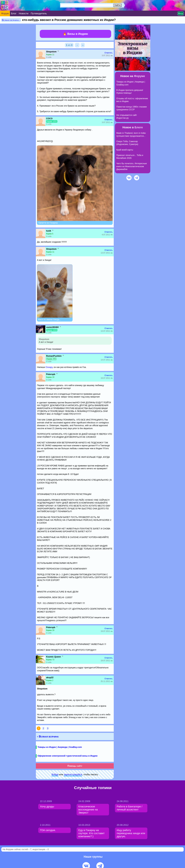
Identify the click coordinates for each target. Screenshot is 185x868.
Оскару (49, 367)
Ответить (109, 53)
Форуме (139, 76)
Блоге (139, 127)
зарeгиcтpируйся (73, 774)
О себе (49, 57)
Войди (55, 774)
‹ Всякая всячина (48, 736)
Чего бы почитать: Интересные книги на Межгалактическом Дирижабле (132, 166)
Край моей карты (125, 150)
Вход (181, 13)
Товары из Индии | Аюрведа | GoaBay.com (60, 747)
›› (83, 45)
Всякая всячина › (11, 20)
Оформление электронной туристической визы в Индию (67, 756)
